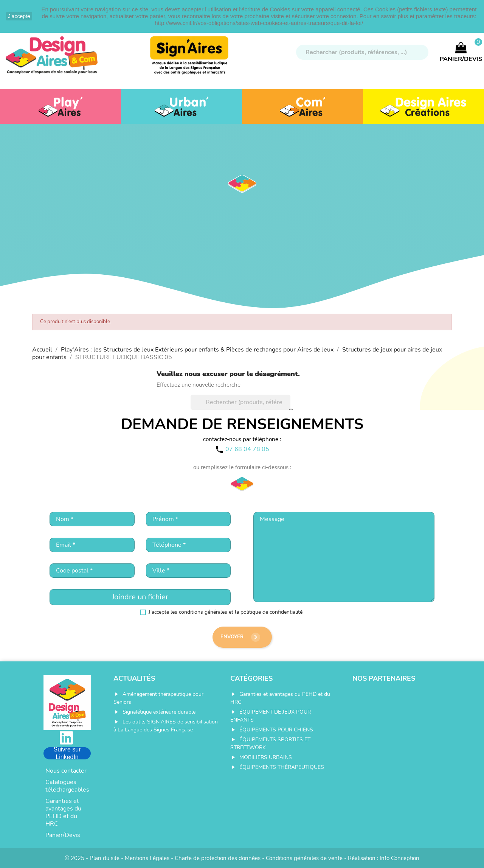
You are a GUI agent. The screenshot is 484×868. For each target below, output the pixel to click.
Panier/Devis (63, 835)
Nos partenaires (384, 678)
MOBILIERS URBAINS (266, 757)
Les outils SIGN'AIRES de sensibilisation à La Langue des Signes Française (166, 726)
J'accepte (19, 16)
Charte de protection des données (218, 858)
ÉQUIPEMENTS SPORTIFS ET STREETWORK (270, 744)
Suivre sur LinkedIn (67, 753)
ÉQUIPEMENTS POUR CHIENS (276, 730)
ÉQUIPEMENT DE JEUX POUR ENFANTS (271, 716)
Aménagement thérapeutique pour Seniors (158, 698)
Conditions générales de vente (304, 858)
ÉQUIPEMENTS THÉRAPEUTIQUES (282, 767)
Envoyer (240, 637)
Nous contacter (66, 771)
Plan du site (105, 858)
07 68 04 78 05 (247, 449)
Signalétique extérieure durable (159, 712)
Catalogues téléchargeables (67, 786)
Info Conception (399, 858)
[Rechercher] (362, 52)
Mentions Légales (147, 858)
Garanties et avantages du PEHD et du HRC (63, 812)
